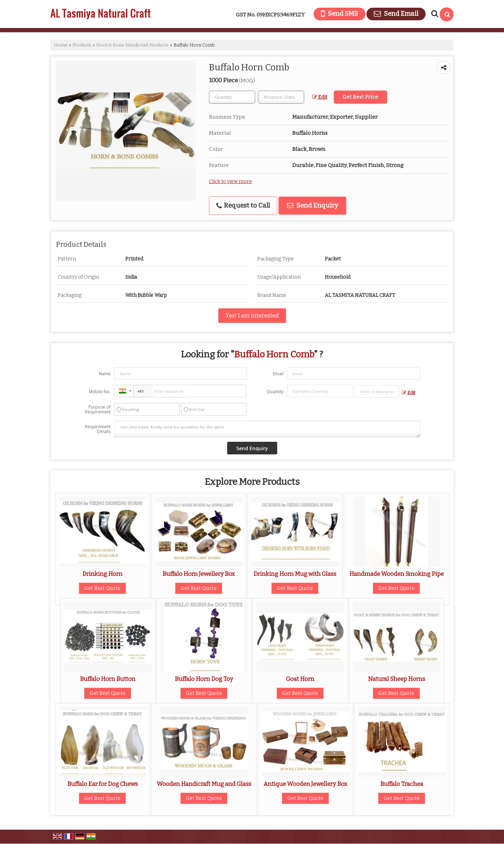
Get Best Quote (102, 588)
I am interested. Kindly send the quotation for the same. (267, 429)
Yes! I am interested (252, 315)
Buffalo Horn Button (108, 679)
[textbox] (281, 97)
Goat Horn (300, 679)
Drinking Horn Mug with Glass (295, 574)
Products (82, 45)
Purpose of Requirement (98, 410)
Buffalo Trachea (402, 784)
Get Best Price (360, 97)
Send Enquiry (313, 205)
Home (61, 45)
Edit (320, 97)
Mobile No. (100, 392)
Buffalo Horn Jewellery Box (199, 574)
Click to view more (230, 182)
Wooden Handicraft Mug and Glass (204, 784)
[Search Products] (434, 14)
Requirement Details (98, 429)
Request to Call (243, 205)
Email (278, 374)
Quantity (275, 392)
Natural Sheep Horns (397, 679)
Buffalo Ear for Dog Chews (103, 784)
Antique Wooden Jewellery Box (305, 784)
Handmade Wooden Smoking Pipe (397, 574)
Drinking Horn (102, 574)
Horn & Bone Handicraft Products (132, 45)
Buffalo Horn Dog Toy (204, 679)
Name (105, 374)
